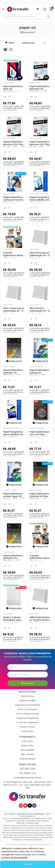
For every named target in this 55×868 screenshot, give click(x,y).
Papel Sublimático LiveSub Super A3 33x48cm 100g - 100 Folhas (14, 495)
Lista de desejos (28, 759)
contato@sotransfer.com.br (28, 778)
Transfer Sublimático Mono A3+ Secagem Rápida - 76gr (39, 557)
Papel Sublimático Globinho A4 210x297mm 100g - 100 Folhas (13, 557)
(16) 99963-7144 (28, 773)
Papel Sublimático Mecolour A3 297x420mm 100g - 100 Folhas (40, 88)
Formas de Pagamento (28, 723)
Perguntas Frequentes (28, 718)
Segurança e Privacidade (27, 705)
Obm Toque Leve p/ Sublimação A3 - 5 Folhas (14, 310)
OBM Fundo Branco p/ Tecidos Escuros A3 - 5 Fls (40, 619)
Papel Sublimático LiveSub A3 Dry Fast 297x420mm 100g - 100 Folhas (13, 199)
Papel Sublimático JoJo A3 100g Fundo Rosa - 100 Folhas (39, 434)
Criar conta (27, 741)
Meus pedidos (28, 750)
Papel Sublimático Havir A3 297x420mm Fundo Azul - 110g (13, 88)
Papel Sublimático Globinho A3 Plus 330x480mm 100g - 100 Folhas (40, 495)
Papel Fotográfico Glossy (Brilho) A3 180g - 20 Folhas (39, 199)
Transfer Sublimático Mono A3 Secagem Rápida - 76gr (13, 255)
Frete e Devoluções (28, 709)
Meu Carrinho (28, 754)
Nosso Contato (27, 727)
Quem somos (28, 696)
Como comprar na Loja (28, 714)
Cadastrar (27, 683)
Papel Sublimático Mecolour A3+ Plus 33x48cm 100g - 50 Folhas (40, 143)
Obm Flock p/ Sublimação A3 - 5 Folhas (40, 310)
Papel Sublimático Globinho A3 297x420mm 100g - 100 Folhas (13, 372)
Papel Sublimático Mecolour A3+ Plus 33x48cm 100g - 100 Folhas (14, 143)
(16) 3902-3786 (28, 769)
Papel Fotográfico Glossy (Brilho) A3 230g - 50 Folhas (13, 434)
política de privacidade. (15, 858)
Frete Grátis (27, 731)
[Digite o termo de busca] (24, 17)
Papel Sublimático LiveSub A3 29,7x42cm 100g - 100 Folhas (39, 372)
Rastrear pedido (28, 701)
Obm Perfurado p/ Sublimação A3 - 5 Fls (40, 255)
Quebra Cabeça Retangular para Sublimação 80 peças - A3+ (12, 619)
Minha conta (27, 746)
